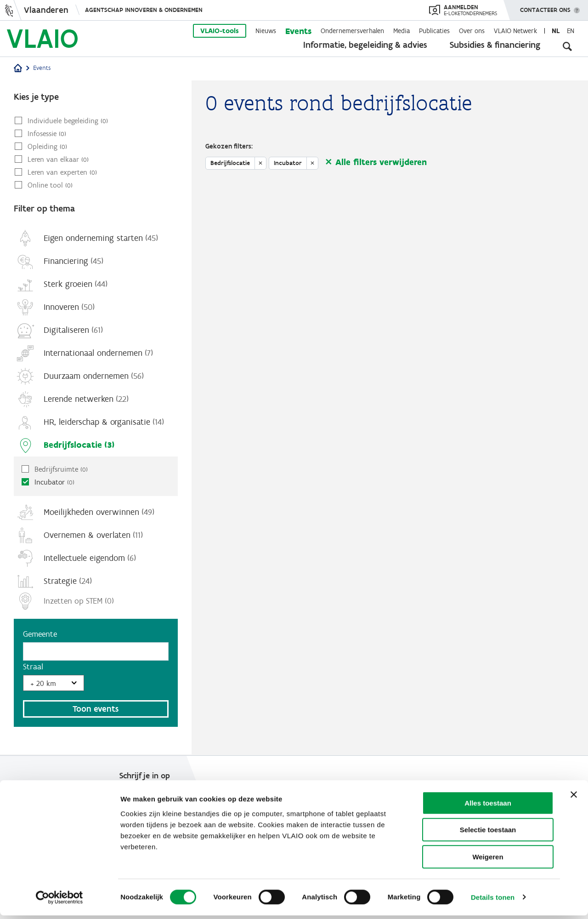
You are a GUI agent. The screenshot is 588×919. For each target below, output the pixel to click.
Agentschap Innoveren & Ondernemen (144, 10)
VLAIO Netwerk (515, 31)
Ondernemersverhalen (352, 31)
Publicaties (434, 31)
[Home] (18, 69)
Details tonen (493, 901)
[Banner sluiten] (574, 798)
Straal (33, 667)
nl (556, 31)
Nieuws (266, 31)
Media (401, 31)
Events (298, 31)
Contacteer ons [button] (545, 7)
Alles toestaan (488, 807)
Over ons (472, 31)
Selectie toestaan (488, 834)
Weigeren (488, 860)
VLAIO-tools (220, 31)
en (571, 31)
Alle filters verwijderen (381, 162)
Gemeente (40, 634)
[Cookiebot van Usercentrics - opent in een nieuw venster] (59, 901)
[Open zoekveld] (567, 46)
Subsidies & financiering (495, 45)
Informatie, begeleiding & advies (365, 45)
